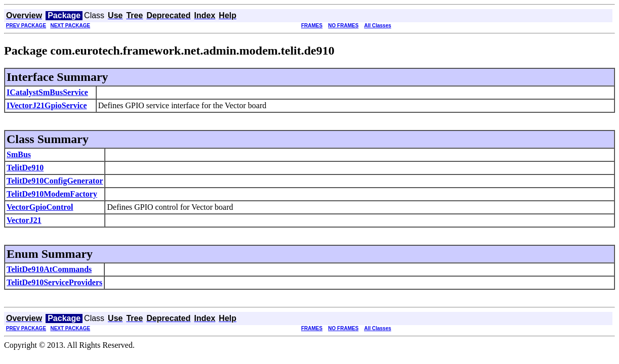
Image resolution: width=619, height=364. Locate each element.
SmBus (19, 154)
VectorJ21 (24, 220)
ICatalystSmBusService (47, 92)
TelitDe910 (25, 168)
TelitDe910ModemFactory (52, 194)
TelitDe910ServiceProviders (54, 282)
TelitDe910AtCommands (49, 269)
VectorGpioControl (40, 207)
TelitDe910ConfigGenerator (55, 181)
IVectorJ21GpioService (47, 105)
